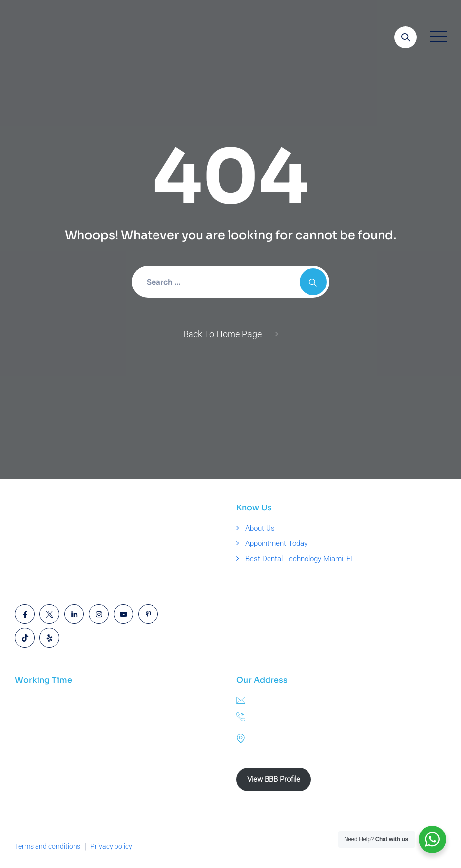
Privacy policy (111, 846)
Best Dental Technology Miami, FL (300, 559)
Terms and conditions (48, 846)
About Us (260, 528)
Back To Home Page (222, 334)
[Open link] (405, 37)
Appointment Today (276, 543)
